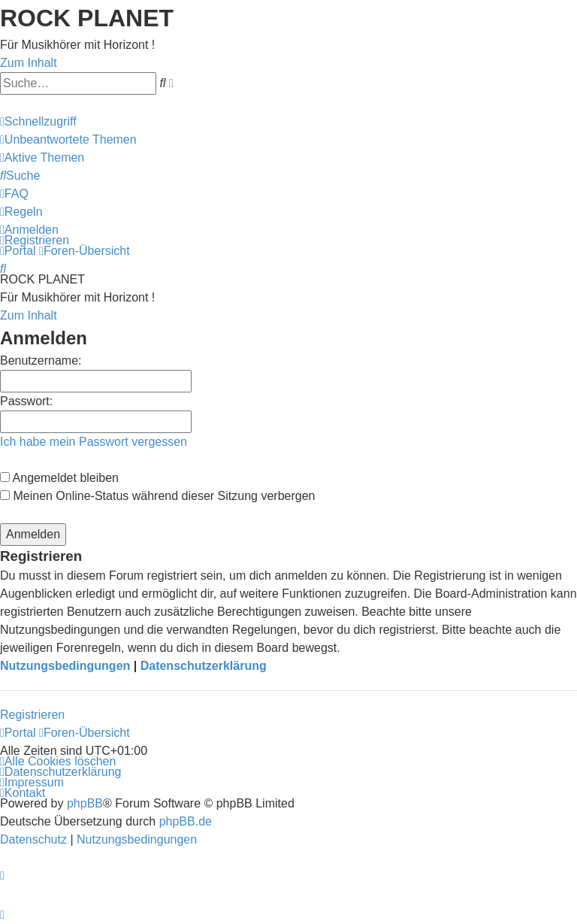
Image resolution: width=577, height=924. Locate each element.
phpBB (85, 803)
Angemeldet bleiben (59, 478)
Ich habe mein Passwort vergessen (94, 442)
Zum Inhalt (29, 63)
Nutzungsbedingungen (65, 666)
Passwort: (26, 401)
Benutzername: (41, 361)
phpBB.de (186, 821)
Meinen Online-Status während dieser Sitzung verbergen (157, 496)
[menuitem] (68, 139)
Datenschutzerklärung (204, 666)
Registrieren (32, 715)
